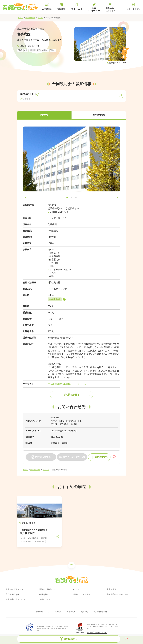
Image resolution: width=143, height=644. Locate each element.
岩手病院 (46, 470)
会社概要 (58, 612)
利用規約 (84, 612)
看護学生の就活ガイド (15, 599)
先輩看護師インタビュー (117, 594)
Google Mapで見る (59, 212)
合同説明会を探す (13, 594)
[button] (44, 115)
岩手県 (40, 18)
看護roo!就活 (30, 18)
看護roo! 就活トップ (14, 589)
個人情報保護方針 (100, 612)
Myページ (77, 589)
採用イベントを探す (82, 594)
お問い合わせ (45, 599)
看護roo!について (43, 612)
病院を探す (44, 594)
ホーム (20, 18)
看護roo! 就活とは (47, 589)
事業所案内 (71, 612)
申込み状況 (111, 589)
